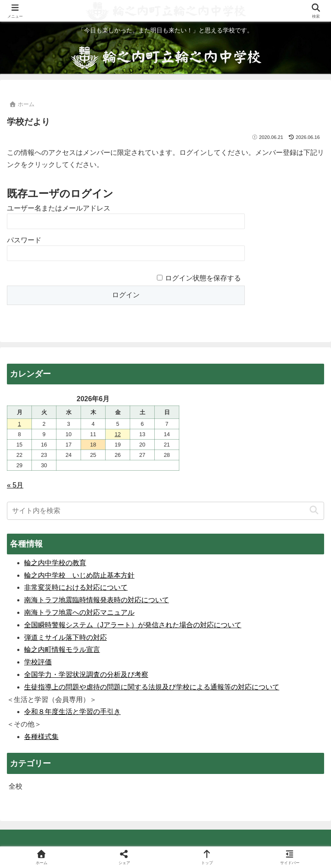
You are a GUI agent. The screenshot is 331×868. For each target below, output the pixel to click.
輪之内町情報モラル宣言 (62, 649)
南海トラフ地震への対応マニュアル (79, 612)
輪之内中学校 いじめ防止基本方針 (79, 575)
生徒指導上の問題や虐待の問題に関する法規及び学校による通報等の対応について (152, 687)
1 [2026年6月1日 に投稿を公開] (19, 424)
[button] (314, 511)
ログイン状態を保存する (203, 278)
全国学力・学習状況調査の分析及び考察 (86, 675)
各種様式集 (41, 737)
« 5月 (15, 485)
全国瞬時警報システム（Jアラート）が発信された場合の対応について (133, 625)
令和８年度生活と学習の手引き (72, 712)
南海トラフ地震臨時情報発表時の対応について (97, 600)
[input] (165, 511)
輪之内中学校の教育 (55, 563)
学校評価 (38, 662)
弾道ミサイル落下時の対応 (66, 637)
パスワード (24, 240)
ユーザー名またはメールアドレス (59, 208)
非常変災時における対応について (76, 587)
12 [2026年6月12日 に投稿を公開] (118, 434)
